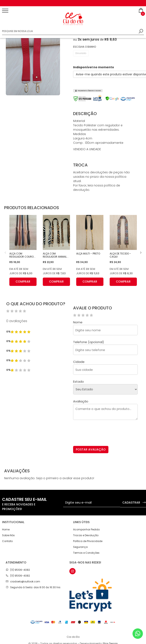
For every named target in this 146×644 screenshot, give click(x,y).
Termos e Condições (86, 553)
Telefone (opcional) (89, 342)
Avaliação (81, 401)
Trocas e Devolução (86, 535)
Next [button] (141, 253)
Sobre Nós (8, 535)
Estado (79, 382)
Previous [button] (5, 253)
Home (6, 529)
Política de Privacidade (88, 541)
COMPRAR (23, 282)
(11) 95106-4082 (20, 570)
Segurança (80, 547)
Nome (78, 322)
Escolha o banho (85, 47)
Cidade (79, 362)
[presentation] (105, 434)
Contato (7, 541)
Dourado (81, 53)
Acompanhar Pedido (86, 529)
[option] (73, 3)
